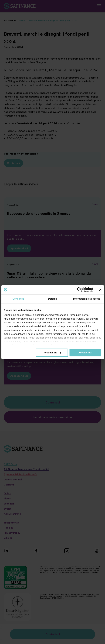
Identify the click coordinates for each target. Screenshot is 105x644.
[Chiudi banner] (100, 290)
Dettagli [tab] (53, 299)
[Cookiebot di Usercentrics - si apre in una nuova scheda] (79, 290)
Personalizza (52, 353)
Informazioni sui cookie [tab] (87, 299)
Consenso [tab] (18, 299)
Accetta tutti (85, 353)
